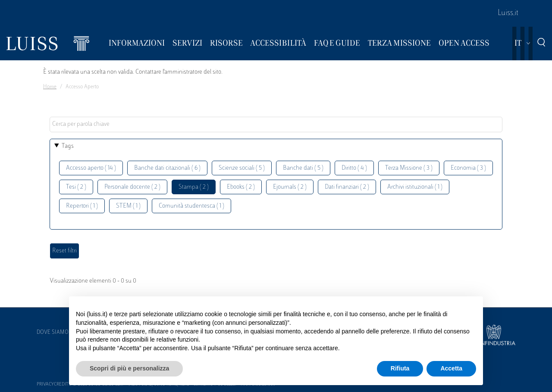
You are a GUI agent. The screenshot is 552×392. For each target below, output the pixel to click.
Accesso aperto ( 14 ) (91, 168)
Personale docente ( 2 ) (132, 187)
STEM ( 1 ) (128, 206)
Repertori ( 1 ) (82, 206)
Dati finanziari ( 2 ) (347, 187)
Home (50, 87)
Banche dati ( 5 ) (303, 168)
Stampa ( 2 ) (194, 187)
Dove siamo (53, 333)
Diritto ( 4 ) (354, 168)
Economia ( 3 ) (468, 168)
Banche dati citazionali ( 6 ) (167, 168)
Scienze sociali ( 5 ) (242, 168)
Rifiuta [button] (400, 368)
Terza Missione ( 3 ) (409, 168)
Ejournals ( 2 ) (290, 187)
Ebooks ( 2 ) (241, 187)
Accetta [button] (451, 368)
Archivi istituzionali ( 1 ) (415, 187)
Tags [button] (68, 146)
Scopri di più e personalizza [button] (129, 368)
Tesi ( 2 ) (76, 187)
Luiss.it (508, 13)
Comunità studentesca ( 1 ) (191, 206)
